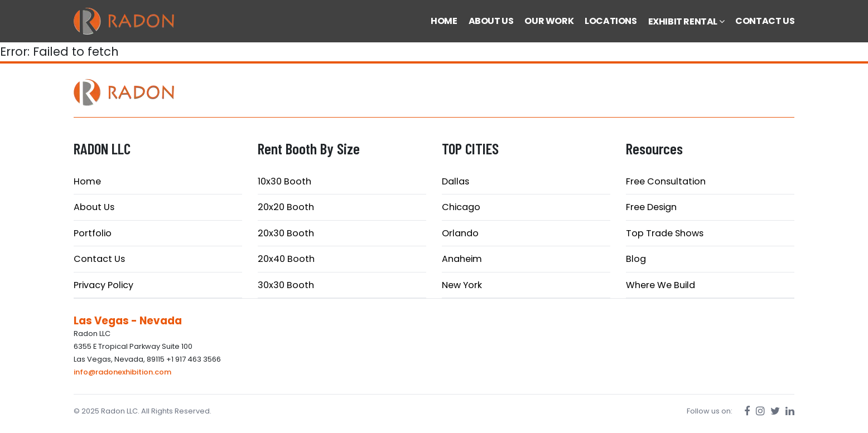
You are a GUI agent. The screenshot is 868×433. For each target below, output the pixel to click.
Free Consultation (666, 181)
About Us (94, 207)
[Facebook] (747, 411)
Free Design (651, 207)
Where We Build (660, 285)
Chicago (461, 207)
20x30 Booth (286, 233)
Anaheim (462, 259)
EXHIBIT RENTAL (686, 21)
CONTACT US (765, 21)
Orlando (460, 233)
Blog (636, 259)
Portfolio (93, 233)
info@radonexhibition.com (122, 372)
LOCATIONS (611, 21)
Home (87, 181)
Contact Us (99, 259)
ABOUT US (491, 21)
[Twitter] (775, 411)
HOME (444, 21)
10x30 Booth (284, 181)
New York (462, 285)
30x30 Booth (286, 285)
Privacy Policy (103, 285)
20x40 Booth (286, 259)
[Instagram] (760, 411)
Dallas (455, 181)
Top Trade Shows (665, 233)
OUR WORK (549, 21)
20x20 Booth (286, 207)
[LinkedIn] (790, 411)
